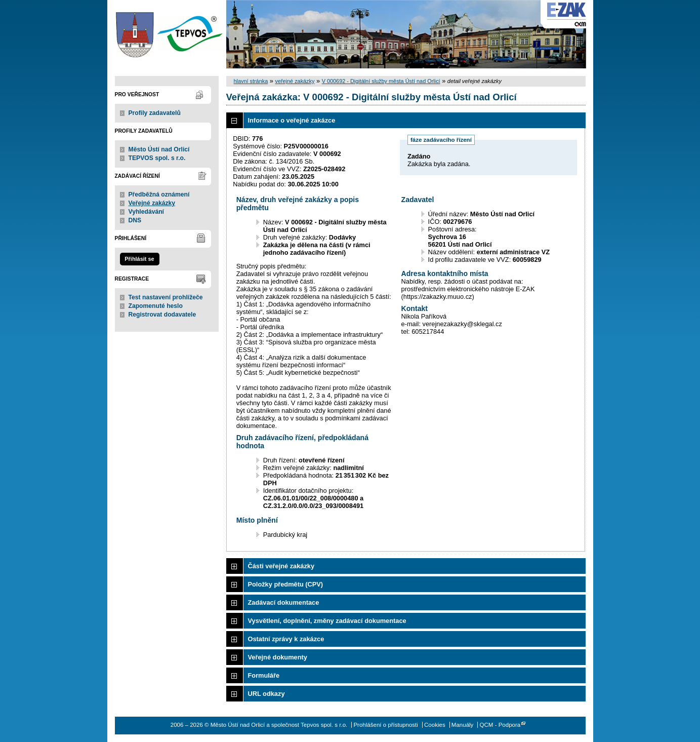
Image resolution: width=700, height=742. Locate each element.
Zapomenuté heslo (156, 306)
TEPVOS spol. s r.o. (157, 158)
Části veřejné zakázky (281, 566)
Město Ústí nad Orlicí (159, 149)
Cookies (435, 725)
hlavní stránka (251, 81)
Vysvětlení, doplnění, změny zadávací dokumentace (327, 621)
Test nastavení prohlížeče (166, 297)
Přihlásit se (139, 259)
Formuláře (264, 675)
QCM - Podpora (500, 725)
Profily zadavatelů (155, 113)
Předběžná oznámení (159, 194)
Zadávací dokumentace (284, 602)
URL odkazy (266, 694)
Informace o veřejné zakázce (292, 120)
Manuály (463, 725)
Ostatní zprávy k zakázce (286, 639)
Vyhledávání (147, 212)
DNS (135, 220)
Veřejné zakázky (152, 203)
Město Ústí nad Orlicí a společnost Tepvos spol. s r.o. (167, 34)
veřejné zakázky (295, 81)
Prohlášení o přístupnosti (385, 725)
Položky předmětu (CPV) (286, 584)
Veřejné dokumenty (278, 657)
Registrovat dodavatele (162, 315)
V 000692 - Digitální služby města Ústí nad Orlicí (381, 81)
